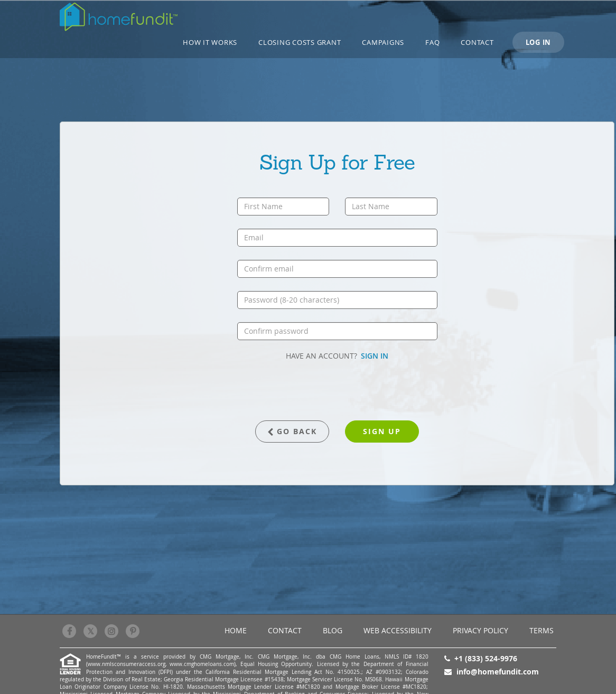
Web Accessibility (398, 630)
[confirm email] (337, 269)
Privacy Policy (480, 630)
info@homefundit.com (498, 672)
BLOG (333, 630)
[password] (337, 300)
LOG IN (539, 42)
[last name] (391, 207)
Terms (542, 630)
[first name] (283, 207)
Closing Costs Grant (300, 42)
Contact (477, 42)
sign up (382, 431)
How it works (210, 42)
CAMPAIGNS (383, 42)
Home (236, 630)
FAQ (432, 42)
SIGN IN (375, 356)
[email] (337, 238)
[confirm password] (337, 331)
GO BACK (292, 431)
